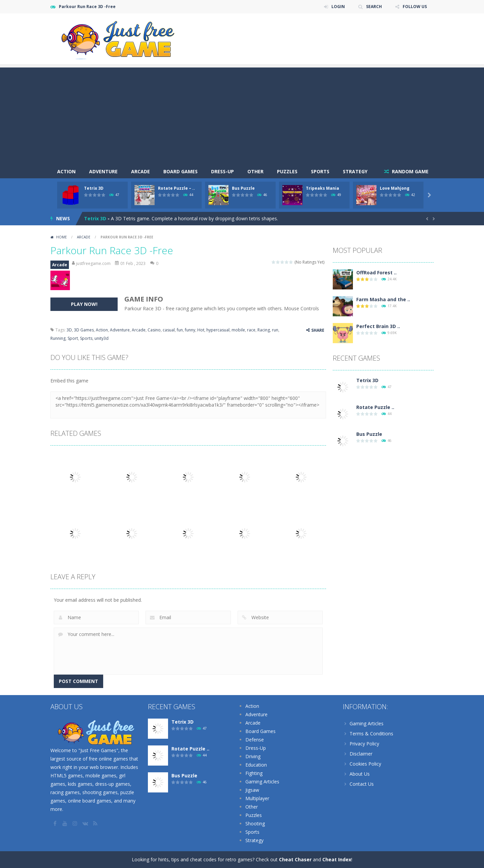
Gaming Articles (262, 782)
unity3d (102, 338)
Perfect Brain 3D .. (378, 326)
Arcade (140, 171)
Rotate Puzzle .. (375, 407)
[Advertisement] (242, 115)
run (275, 330)
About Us (360, 774)
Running (58, 338)
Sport (73, 338)
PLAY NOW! (84, 304)
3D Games (84, 330)
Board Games (180, 171)
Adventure (103, 171)
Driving (253, 756)
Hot (201, 330)
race (251, 330)
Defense (255, 740)
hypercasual (218, 330)
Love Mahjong (395, 188)
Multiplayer (257, 798)
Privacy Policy (364, 744)
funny (190, 330)
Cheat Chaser (295, 859)
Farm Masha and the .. (383, 299)
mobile (238, 330)
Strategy (355, 171)
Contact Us (362, 784)
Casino (154, 330)
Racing (264, 330)
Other (255, 171)
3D (69, 330)
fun (180, 330)
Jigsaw (252, 790)
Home (62, 237)
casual (169, 330)
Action (66, 171)
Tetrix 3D (94, 188)
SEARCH (374, 7)
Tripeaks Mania (322, 188)
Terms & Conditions (371, 734)
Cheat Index (337, 859)
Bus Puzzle (243, 188)
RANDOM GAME (410, 171)
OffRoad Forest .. (376, 272)
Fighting (254, 773)
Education (256, 765)
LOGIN (338, 7)
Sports (320, 171)
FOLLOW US (415, 7)
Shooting (255, 824)
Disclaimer (361, 754)
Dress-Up (223, 171)
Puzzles (287, 171)
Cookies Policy (365, 764)
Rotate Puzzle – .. (176, 188)
